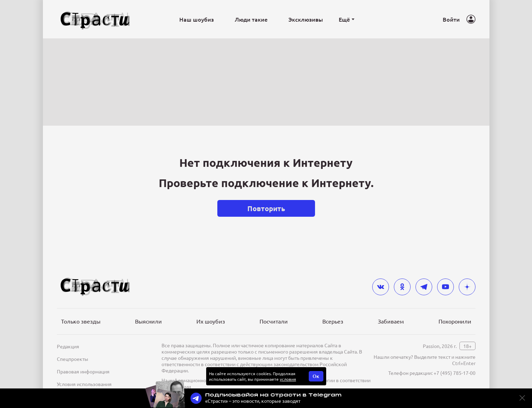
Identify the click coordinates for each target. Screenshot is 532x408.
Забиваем (391, 321)
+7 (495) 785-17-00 (455, 373)
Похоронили (455, 321)
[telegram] (424, 287)
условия (288, 379)
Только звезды (81, 321)
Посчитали (274, 321)
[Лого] (95, 19)
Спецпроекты (73, 359)
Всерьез (333, 321)
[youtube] (445, 287)
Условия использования (84, 384)
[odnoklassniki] (402, 287)
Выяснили (148, 321)
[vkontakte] (381, 287)
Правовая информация (83, 371)
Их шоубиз (211, 321)
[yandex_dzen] (467, 287)
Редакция (68, 346)
